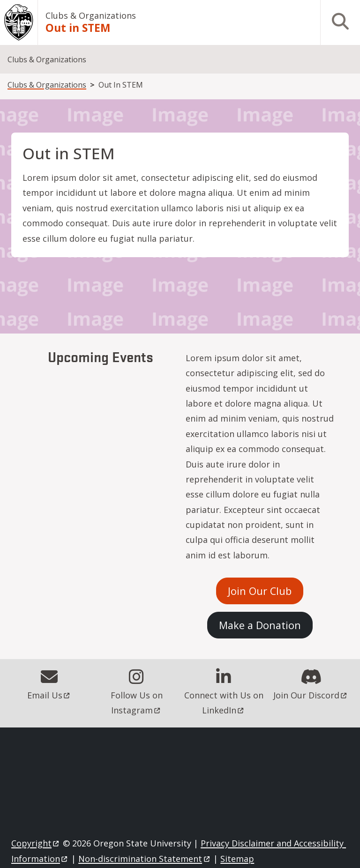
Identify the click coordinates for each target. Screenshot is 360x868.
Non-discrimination (145, 859)
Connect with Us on (225, 703)
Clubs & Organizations (91, 15)
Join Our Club (260, 591)
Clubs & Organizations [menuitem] (47, 59)
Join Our (311, 695)
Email (49, 695)
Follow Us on (138, 703)
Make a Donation (260, 625)
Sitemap (237, 859)
